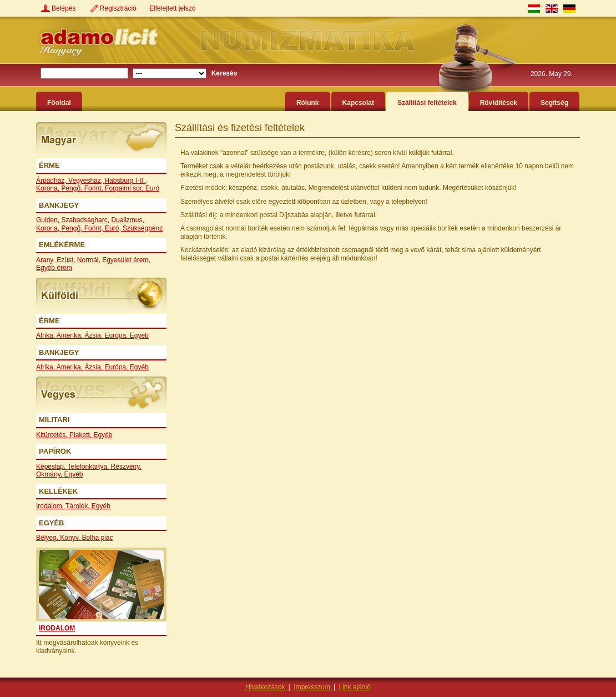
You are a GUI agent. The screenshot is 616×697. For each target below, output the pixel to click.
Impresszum (313, 687)
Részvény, (126, 467)
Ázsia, (94, 335)
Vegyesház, (86, 180)
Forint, (95, 188)
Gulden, (49, 220)
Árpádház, (52, 180)
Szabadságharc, (86, 220)
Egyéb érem (54, 268)
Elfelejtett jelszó (172, 8)
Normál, (90, 260)
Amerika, (71, 335)
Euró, (114, 228)
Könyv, (71, 538)
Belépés (65, 8)
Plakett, (81, 435)
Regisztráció (119, 8)
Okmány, (50, 474)
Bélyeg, (48, 538)
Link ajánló (354, 687)
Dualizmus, (127, 220)
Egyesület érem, (126, 260)
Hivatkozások (266, 687)
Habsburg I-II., (125, 180)
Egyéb (139, 335)
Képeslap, (52, 467)
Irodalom (57, 628)
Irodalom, (51, 506)
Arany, (46, 260)
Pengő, (72, 188)
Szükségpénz (143, 228)
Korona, (49, 188)
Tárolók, (79, 506)
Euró (152, 188)
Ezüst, (67, 260)
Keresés (224, 73)
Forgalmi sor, (125, 188)
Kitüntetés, (53, 435)
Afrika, (46, 335)
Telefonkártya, (89, 467)
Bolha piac (98, 538)
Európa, (117, 335)
